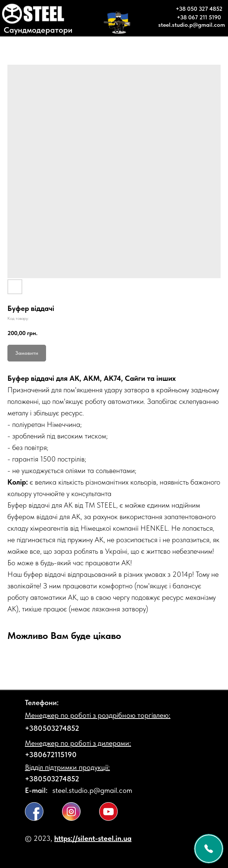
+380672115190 (51, 755)
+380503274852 (52, 728)
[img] (34, 811)
